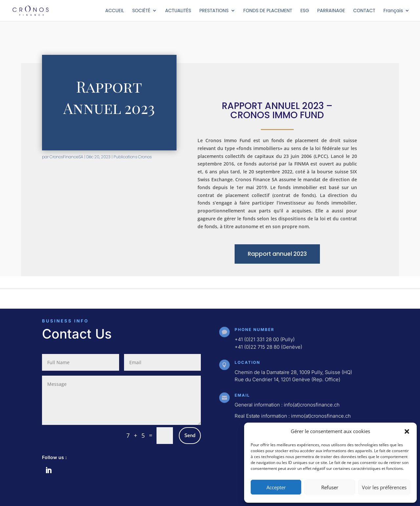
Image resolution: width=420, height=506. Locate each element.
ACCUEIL (115, 11)
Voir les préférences (384, 487)
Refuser (330, 487)
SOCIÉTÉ (141, 11)
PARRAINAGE (331, 11)
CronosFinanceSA (66, 157)
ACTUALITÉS (178, 11)
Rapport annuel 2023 (277, 254)
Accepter (276, 487)
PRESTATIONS (214, 11)
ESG (304, 11)
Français (393, 11)
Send (190, 435)
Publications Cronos (133, 157)
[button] (407, 431)
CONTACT (364, 11)
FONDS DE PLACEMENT (268, 11)
